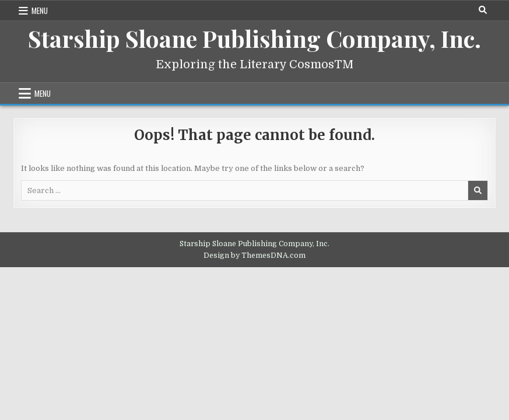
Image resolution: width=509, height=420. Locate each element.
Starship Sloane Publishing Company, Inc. (255, 38)
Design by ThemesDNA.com (255, 256)
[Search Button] (483, 10)
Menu (40, 10)
